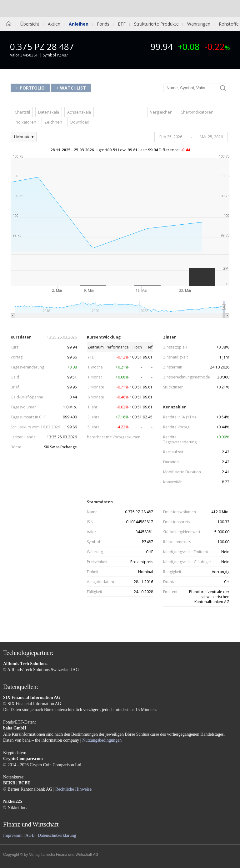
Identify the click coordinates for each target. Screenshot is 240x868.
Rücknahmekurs (177, 542)
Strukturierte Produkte (156, 24)
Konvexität (172, 482)
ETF (122, 24)
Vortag (17, 357)
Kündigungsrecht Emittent (186, 552)
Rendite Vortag (176, 427)
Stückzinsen (173, 387)
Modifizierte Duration (182, 472)
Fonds (103, 24)
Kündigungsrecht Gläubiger (187, 562)
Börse (16, 447)
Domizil (170, 582)
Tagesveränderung (27, 367)
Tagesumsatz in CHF (28, 417)
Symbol (93, 542)
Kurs (15, 347)
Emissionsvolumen (180, 512)
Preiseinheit (97, 562)
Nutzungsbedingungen (102, 740)
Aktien (54, 24)
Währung (95, 552)
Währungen (199, 24)
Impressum (13, 835)
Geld (15, 377)
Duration (171, 462)
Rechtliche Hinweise (73, 789)
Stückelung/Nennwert (182, 532)
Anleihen (79, 24)
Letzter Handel (24, 437)
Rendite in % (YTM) (179, 417)
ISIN (90, 522)
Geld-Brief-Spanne (27, 397)
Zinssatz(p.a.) (175, 347)
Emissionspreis (176, 522)
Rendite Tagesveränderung (180, 440)
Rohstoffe (229, 24)
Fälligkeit (95, 592)
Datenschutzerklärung (57, 835)
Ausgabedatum (100, 582)
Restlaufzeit (173, 452)
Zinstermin (173, 367)
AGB (30, 835)
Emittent (170, 592)
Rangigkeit (172, 572)
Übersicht (30, 24)
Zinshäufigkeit (175, 357)
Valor (92, 532)
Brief (15, 387)
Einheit (93, 572)
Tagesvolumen (24, 407)
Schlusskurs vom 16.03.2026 (35, 427)
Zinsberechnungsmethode (187, 377)
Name (92, 512)
